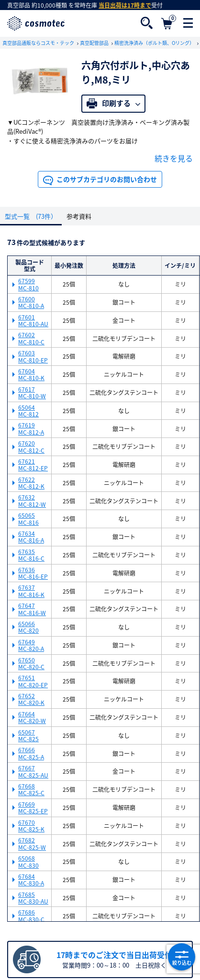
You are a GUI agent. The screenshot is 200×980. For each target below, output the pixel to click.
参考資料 (79, 216)
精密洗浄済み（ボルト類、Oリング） (155, 43)
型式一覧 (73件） (31, 216)
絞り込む (182, 957)
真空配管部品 (95, 43)
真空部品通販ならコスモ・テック (39, 43)
